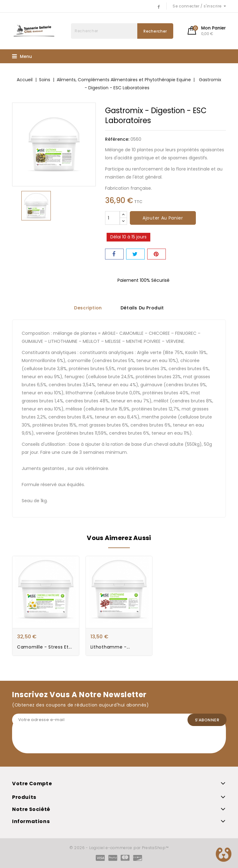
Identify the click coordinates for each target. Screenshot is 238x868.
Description (88, 308)
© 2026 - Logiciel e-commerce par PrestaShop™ (119, 848)
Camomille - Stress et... (45, 647)
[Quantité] (112, 218)
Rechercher (155, 31)
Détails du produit (142, 308)
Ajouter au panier (163, 218)
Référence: (117, 139)
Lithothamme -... (110, 647)
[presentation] (59, 741)
